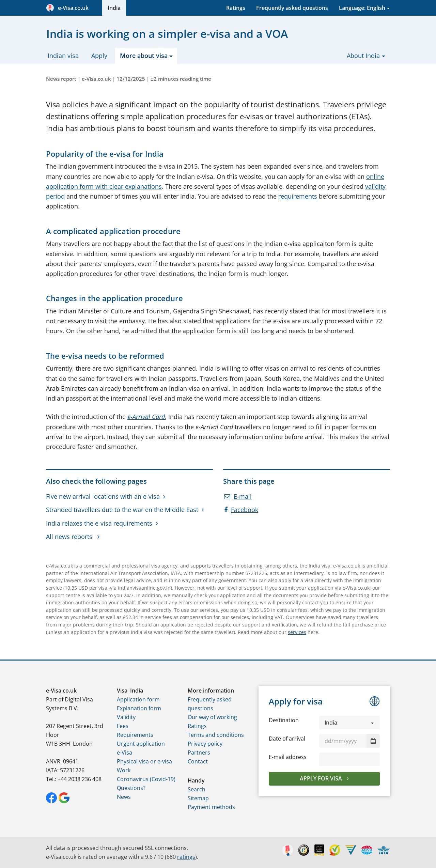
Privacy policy (205, 744)
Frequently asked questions (292, 8)
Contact (198, 761)
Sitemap (198, 798)
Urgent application (141, 744)
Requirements (135, 735)
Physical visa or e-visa (144, 761)
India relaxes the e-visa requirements (99, 523)
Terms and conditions (216, 735)
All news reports (70, 537)
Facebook (241, 510)
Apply (99, 56)
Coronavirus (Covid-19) (146, 779)
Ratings (236, 8)
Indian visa (63, 56)
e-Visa (124, 753)
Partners (199, 753)
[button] (349, 723)
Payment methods (211, 807)
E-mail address (288, 757)
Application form (138, 699)
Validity (126, 717)
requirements (298, 196)
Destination (284, 720)
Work (124, 770)
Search (197, 789)
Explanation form (139, 708)
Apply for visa (322, 778)
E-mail (238, 496)
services (297, 632)
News (124, 797)
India (114, 8)
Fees (123, 726)
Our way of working (212, 717)
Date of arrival (287, 739)
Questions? (131, 788)
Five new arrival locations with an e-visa (103, 496)
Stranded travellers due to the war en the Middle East (122, 510)
